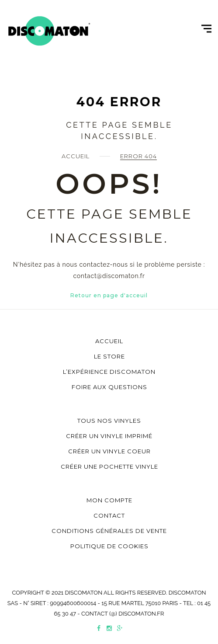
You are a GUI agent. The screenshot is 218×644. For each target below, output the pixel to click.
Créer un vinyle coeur (109, 451)
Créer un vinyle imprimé (109, 436)
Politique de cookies (109, 546)
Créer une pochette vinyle (109, 466)
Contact (109, 515)
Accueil (76, 156)
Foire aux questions (109, 387)
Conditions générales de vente (109, 531)
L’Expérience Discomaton (109, 372)
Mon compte (109, 500)
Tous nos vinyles (109, 421)
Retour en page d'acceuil (109, 295)
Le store (109, 356)
